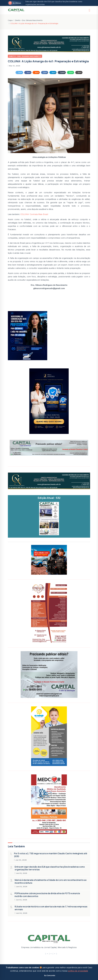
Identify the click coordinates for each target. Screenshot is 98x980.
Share (28, 72)
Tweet (19, 72)
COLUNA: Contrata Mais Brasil (34, 214)
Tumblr (62, 72)
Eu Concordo (50, 975)
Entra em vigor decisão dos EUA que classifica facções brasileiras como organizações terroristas (50, 868)
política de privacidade (78, 971)
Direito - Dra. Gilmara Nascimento (29, 20)
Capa (10, 20)
